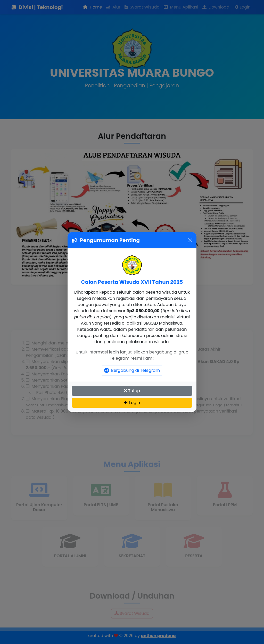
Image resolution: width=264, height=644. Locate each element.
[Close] (190, 240)
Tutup (132, 391)
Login (132, 403)
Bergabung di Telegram (132, 370)
